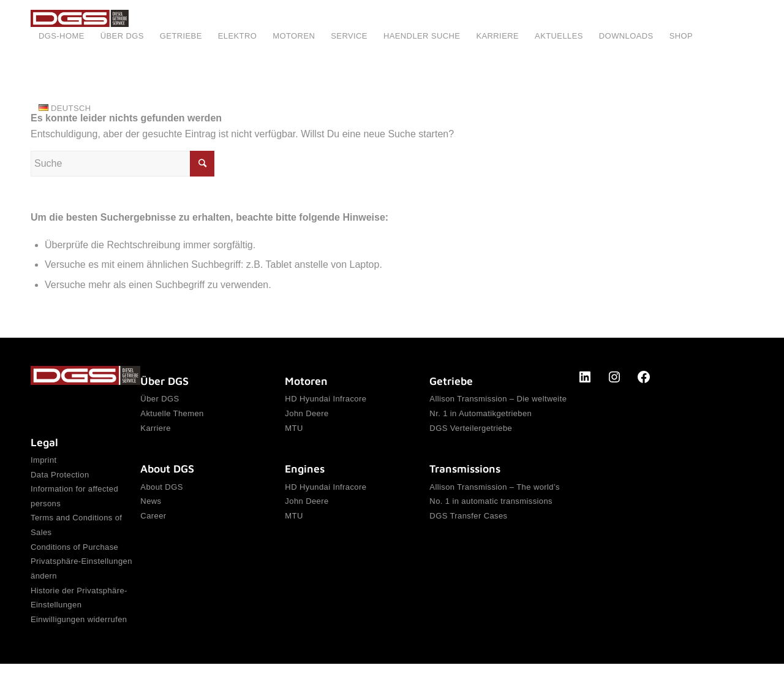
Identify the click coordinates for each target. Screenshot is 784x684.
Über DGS (160, 399)
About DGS (161, 492)
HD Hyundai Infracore (326, 399)
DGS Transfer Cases (468, 525)
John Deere (307, 416)
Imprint (44, 461)
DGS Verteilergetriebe (471, 432)
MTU (294, 432)
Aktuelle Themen (172, 416)
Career (153, 525)
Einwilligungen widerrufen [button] (79, 638)
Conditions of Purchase (74, 557)
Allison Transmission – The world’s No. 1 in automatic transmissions (495, 500)
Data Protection (60, 477)
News (151, 508)
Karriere (155, 432)
